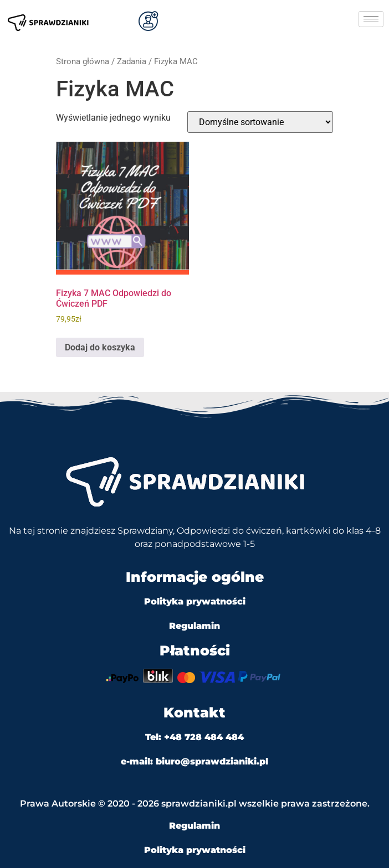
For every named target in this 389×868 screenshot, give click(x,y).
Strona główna (83, 61)
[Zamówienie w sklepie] (260, 122)
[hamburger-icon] (371, 19)
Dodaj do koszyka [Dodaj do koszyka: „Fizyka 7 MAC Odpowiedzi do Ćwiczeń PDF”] (100, 347)
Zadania (132, 61)
